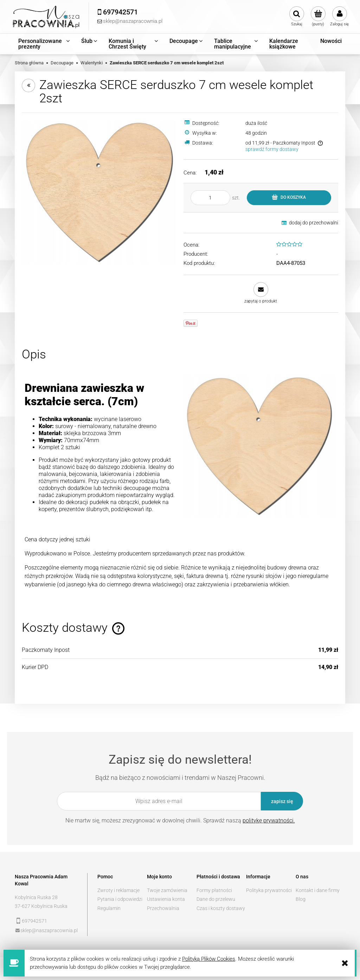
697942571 (34, 921)
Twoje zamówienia (167, 890)
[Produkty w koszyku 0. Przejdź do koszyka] (318, 17)
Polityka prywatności (269, 890)
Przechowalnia (163, 908)
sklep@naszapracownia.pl (49, 930)
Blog (301, 899)
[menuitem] (44, 44)
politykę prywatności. (269, 820)
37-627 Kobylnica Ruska (41, 906)
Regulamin (109, 908)
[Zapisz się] (282, 801)
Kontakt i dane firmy (318, 890)
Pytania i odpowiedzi (120, 899)
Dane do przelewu (216, 899)
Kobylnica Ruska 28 (36, 897)
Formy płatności (214, 890)
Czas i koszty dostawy (221, 908)
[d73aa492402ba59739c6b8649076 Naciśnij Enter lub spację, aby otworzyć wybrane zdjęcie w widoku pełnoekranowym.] (99, 192)
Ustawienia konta (166, 899)
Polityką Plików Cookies (209, 959)
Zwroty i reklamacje (118, 890)
